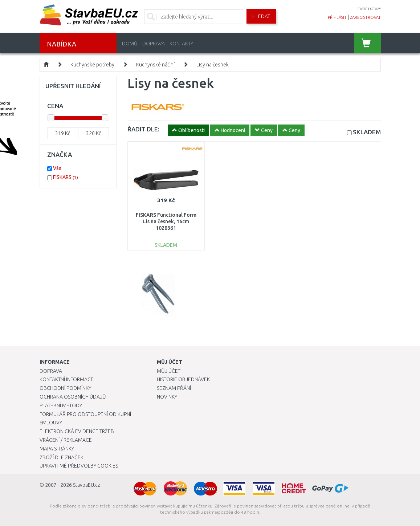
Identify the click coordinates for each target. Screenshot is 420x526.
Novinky (167, 397)
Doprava (154, 44)
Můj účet (169, 371)
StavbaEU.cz (87, 485)
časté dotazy (369, 9)
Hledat (261, 16)
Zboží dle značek (62, 457)
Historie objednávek (183, 379)
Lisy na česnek (213, 65)
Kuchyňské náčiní (155, 65)
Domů (130, 44)
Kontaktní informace (67, 379)
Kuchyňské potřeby (92, 65)
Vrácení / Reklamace (66, 440)
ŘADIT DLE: (143, 129)
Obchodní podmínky (65, 388)
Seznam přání (174, 388)
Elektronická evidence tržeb (77, 431)
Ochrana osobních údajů (73, 397)
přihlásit (337, 17)
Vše (57, 168)
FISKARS (66, 177)
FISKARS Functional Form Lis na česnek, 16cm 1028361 (166, 221)
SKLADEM (367, 132)
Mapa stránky (57, 449)
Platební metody (61, 405)
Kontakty (181, 44)
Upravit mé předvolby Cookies (79, 466)
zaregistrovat (365, 17)
